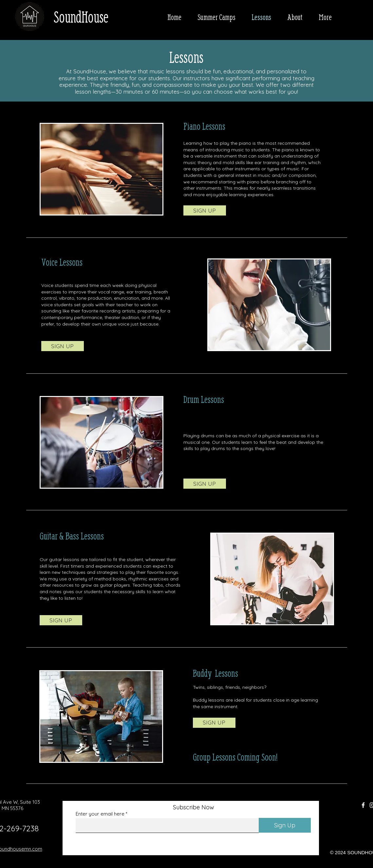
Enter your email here (100, 814)
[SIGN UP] (205, 210)
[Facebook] (363, 805)
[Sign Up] (285, 825)
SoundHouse (81, 17)
